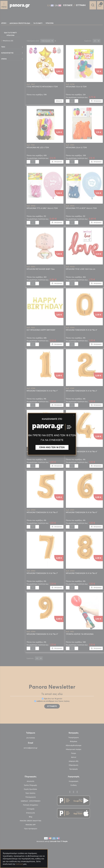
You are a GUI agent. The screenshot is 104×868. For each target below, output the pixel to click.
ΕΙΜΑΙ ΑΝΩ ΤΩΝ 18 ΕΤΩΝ (52, 447)
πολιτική (19, 864)
